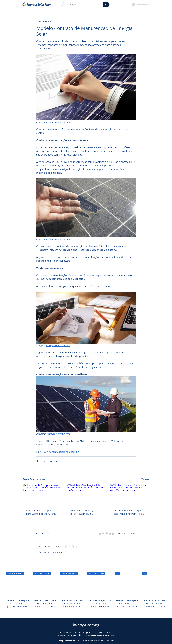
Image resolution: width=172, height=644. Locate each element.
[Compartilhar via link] (57, 461)
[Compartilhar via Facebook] (38, 461)
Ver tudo (145, 479)
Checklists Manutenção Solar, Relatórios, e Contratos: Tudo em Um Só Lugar (85, 512)
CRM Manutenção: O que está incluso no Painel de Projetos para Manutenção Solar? (128, 512)
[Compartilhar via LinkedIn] (51, 461)
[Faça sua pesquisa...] (81, 5)
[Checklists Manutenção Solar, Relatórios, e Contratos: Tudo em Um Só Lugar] (86, 495)
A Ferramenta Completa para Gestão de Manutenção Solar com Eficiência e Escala (42, 512)
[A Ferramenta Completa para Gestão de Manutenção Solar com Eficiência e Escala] (42, 495)
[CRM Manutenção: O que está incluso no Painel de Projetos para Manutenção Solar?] (130, 495)
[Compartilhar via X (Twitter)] (44, 461)
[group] (86, 593)
